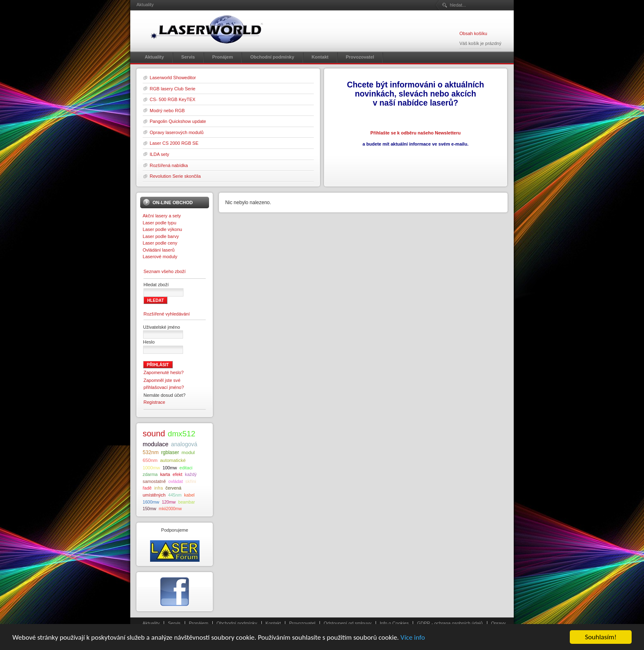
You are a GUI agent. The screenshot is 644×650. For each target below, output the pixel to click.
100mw (170, 468)
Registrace (154, 402)
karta (165, 474)
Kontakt (273, 623)
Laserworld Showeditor (173, 78)
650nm (150, 460)
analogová (184, 444)
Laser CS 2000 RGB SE (174, 143)
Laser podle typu (160, 223)
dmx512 (182, 434)
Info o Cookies (394, 623)
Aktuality (151, 623)
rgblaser (170, 452)
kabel (189, 495)
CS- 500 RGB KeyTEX (173, 99)
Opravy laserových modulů (177, 132)
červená (173, 488)
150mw (149, 509)
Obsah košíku (473, 33)
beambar (186, 502)
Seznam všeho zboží (165, 271)
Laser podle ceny (160, 243)
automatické (173, 460)
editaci (186, 468)
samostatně (154, 481)
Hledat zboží (156, 285)
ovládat (175, 481)
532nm (151, 452)
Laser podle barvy (161, 236)
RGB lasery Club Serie (173, 89)
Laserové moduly (160, 257)
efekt (178, 474)
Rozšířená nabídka (169, 165)
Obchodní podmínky (237, 623)
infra (159, 488)
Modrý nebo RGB (167, 111)
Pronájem (199, 623)
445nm (175, 495)
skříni (191, 481)
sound (154, 433)
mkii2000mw (170, 509)
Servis (174, 623)
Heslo (149, 342)
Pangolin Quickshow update (178, 121)
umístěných (154, 495)
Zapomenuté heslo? (164, 372)
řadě (147, 488)
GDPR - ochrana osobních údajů (450, 623)
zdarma (150, 474)
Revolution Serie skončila (175, 176)
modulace (156, 444)
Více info (413, 639)
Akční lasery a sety (162, 216)
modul (188, 452)
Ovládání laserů (159, 250)
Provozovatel (302, 623)
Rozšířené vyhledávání (167, 314)
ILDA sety (159, 154)
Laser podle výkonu (162, 229)
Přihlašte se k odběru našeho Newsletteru (415, 133)
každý (190, 474)
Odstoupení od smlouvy (348, 623)
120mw (169, 502)
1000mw (151, 468)
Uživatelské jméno (162, 327)
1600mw (151, 502)
